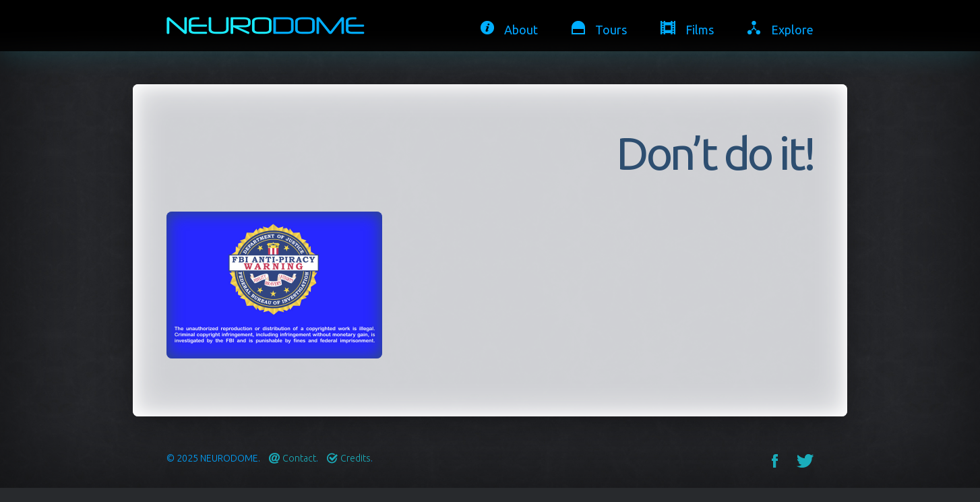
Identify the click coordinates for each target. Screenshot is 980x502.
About (521, 30)
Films (700, 30)
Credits (356, 458)
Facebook (775, 461)
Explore (792, 30)
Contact (299, 458)
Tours (611, 30)
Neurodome (229, 458)
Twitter (805, 461)
